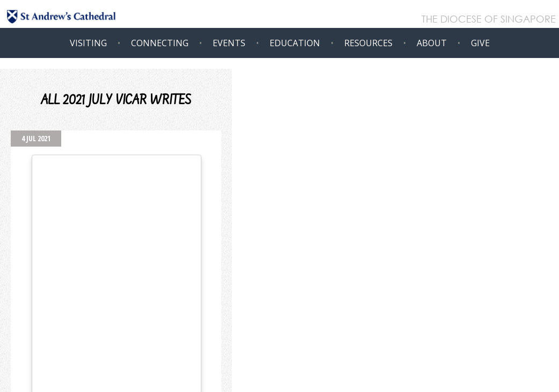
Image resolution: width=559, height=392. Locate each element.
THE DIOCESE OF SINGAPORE (489, 20)
